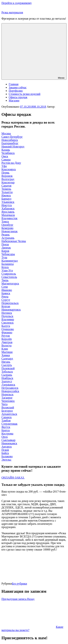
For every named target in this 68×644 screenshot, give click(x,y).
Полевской (8, 368)
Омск (5, 156)
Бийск (5, 453)
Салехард (7, 359)
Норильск (7, 394)
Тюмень (6, 189)
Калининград (10, 261)
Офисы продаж (18, 97)
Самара (6, 160)
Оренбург (7, 225)
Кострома (7, 434)
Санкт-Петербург (12, 137)
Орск (5, 437)
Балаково (7, 456)
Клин (5, 349)
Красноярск (9, 169)
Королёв (7, 339)
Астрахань (8, 238)
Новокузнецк (10, 231)
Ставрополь (9, 274)
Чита (4, 404)
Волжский (8, 407)
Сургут (6, 300)
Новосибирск (10, 140)
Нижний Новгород (13, 147)
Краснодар (8, 182)
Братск (6, 430)
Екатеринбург (10, 143)
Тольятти (7, 192)
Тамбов (6, 420)
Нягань (6, 362)
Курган (6, 306)
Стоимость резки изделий (25, 94)
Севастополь (9, 277)
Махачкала (8, 215)
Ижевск (6, 195)
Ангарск (7, 447)
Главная (14, 84)
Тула (4, 257)
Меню (34, 51)
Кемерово (7, 228)
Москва (6, 133)
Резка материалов (12, 12)
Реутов (6, 336)
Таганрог (7, 398)
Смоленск (8, 323)
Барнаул (6, 199)
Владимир (8, 319)
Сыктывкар (8, 440)
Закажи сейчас (18, 87)
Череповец (8, 401)
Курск (5, 267)
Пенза (5, 244)
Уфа (4, 166)
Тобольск (7, 372)
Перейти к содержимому (17, 3)
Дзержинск (8, 385)
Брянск (6, 293)
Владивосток (9, 218)
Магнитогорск (10, 283)
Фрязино (7, 332)
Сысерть (7, 365)
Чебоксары (8, 254)
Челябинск (8, 153)
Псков (5, 450)
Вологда (6, 345)
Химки (6, 355)
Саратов (6, 186)
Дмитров (7, 342)
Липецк (6, 248)
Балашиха (8, 264)
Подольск (7, 316)
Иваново (7, 290)
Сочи (5, 287)
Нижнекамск (9, 443)
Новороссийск (10, 391)
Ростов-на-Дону (11, 163)
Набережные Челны (14, 241)
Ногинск (7, 313)
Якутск (6, 427)
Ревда (5, 297)
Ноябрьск (7, 378)
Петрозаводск (10, 388)
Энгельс (6, 460)
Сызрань (7, 375)
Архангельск (9, 414)
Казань (6, 150)
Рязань (6, 235)
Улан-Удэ (7, 270)
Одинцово (8, 329)
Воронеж (7, 176)
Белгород (7, 411)
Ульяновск (8, 202)
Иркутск (7, 205)
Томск (5, 222)
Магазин (14, 100)
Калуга (6, 326)
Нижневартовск (11, 310)
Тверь (5, 280)
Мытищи (7, 352)
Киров (5, 251)
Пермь (5, 173)
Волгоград (8, 179)
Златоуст (7, 381)
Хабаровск (8, 208)
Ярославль (8, 212)
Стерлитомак (9, 424)
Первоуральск (10, 303)
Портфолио (16, 91)
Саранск (7, 417)
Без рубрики (19, 584)
